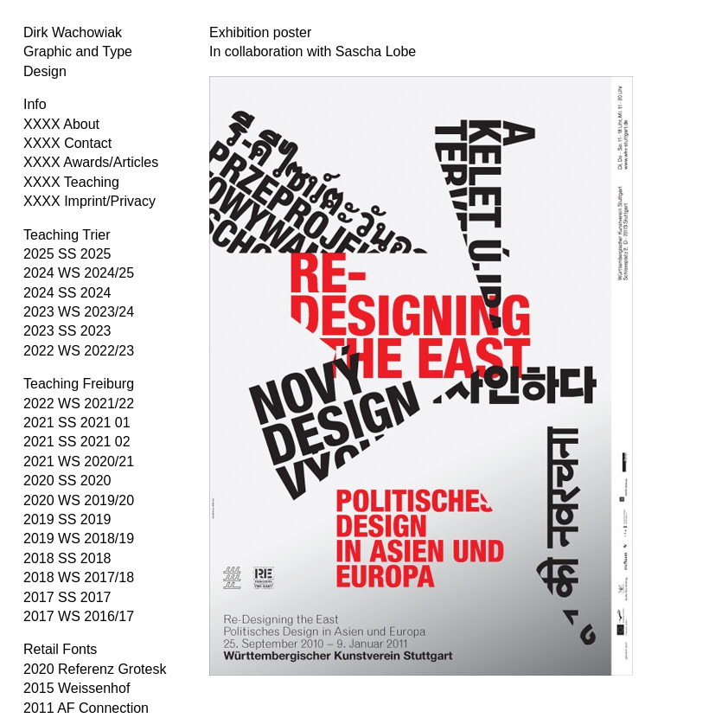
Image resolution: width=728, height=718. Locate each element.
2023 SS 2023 (67, 331)
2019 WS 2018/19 (79, 538)
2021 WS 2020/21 (79, 462)
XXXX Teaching (71, 182)
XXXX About (61, 124)
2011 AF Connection (86, 708)
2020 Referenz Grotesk (95, 669)
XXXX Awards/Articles (91, 162)
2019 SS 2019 (67, 519)
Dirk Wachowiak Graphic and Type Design (78, 52)
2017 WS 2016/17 (79, 616)
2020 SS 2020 (67, 481)
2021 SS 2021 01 (77, 423)
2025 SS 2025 (67, 254)
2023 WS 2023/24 (79, 312)
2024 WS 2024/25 (79, 273)
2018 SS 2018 (67, 558)
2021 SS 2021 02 (77, 442)
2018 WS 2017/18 (79, 577)
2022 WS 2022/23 (79, 351)
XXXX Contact (67, 143)
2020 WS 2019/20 (79, 500)
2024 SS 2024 (67, 293)
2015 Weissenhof (77, 688)
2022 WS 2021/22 (79, 404)
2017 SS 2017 (67, 597)
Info (35, 104)
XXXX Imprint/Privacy (89, 201)
